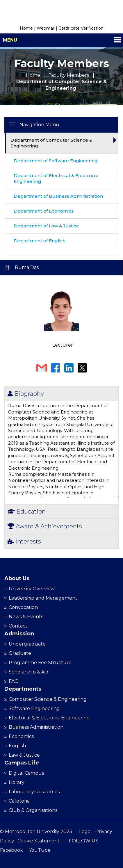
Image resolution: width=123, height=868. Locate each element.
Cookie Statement (39, 841)
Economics (21, 736)
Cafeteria (19, 801)
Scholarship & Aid (29, 672)
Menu (10, 40)
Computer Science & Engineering (48, 699)
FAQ (14, 681)
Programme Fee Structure (40, 663)
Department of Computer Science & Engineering (51, 143)
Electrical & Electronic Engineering (49, 718)
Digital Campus (26, 773)
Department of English (40, 241)
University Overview (32, 589)
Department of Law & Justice (46, 226)
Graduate (20, 653)
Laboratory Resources (34, 792)
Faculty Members (69, 75)
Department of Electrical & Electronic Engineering (56, 178)
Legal (85, 832)
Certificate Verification (81, 28)
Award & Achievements (45, 526)
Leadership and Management (43, 598)
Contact (18, 626)
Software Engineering (34, 709)
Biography (26, 394)
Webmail (46, 28)
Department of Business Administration (58, 196)
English (17, 746)
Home (26, 28)
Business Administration (36, 727)
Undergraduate (27, 644)
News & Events (26, 617)
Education (27, 511)
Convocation (23, 607)
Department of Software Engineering (56, 161)
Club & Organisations (33, 810)
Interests (24, 541)
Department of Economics (44, 211)
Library (17, 782)
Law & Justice (24, 755)
